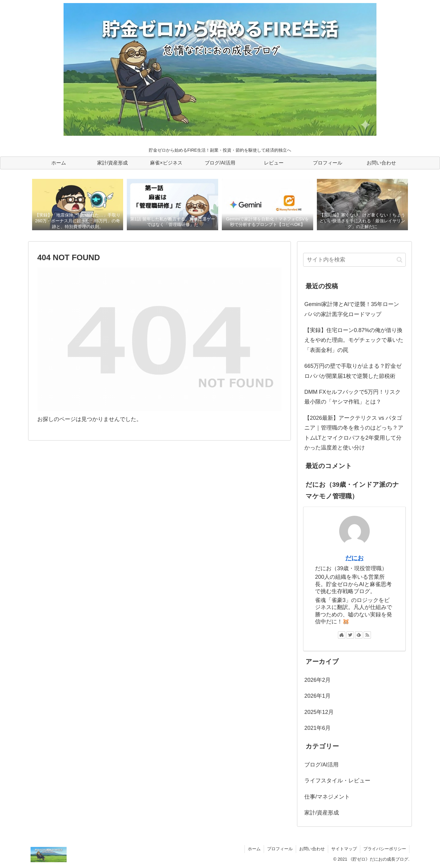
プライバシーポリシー (385, 849)
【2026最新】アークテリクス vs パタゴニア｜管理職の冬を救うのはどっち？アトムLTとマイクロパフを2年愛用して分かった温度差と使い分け (354, 433)
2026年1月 (317, 696)
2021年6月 (317, 728)
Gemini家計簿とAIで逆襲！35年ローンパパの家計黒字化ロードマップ (352, 309)
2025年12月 (319, 712)
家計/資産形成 (322, 813)
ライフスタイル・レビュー (337, 781)
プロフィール (280, 849)
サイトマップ (344, 849)
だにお (354, 558)
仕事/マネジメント (327, 797)
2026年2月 (317, 680)
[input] (354, 260)
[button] (400, 260)
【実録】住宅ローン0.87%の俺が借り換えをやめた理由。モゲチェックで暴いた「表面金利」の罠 (354, 340)
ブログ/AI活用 (321, 765)
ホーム (254, 849)
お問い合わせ (312, 849)
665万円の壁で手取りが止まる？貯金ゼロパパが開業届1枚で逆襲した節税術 (353, 371)
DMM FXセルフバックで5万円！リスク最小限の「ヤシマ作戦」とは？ (352, 397)
